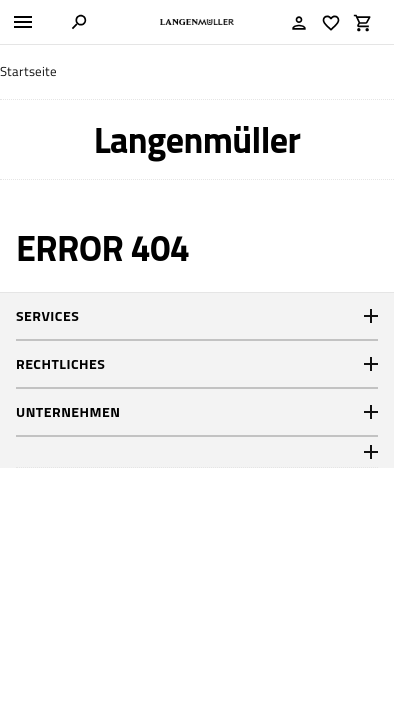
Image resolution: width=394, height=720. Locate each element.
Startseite (28, 71)
